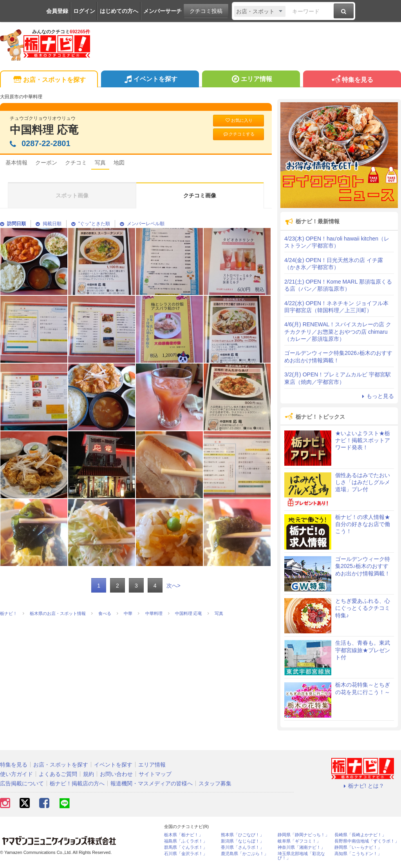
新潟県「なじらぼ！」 (242, 841)
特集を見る (352, 80)
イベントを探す (150, 80)
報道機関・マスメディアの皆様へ (152, 783)
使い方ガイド (16, 774)
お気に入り (238, 120)
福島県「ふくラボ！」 (186, 841)
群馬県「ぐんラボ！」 (186, 847)
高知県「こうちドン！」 (358, 854)
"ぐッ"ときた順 (91, 224)
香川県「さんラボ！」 (242, 847)
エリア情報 (251, 80)
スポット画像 (72, 195)
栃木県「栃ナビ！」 (183, 835)
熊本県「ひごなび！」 (242, 835)
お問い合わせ (116, 774)
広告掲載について (22, 783)
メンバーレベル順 (142, 224)
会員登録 (57, 11)
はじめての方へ (119, 11)
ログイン (84, 11)
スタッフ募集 (215, 783)
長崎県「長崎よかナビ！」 (360, 835)
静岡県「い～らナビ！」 (358, 847)
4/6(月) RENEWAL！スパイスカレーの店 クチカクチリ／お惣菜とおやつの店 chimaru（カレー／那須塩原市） (338, 331)
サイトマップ (155, 774)
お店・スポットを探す (49, 80)
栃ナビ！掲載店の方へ (77, 783)
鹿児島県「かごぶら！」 (245, 854)
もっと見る (377, 396)
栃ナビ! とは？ (363, 786)
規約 (89, 774)
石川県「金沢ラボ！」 (186, 854)
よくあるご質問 (58, 774)
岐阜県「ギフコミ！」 (299, 841)
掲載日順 (49, 224)
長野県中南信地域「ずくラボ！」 (367, 841)
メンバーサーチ (163, 11)
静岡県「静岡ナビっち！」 (303, 835)
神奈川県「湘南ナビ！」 (301, 847)
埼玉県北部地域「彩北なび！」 (301, 856)
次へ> (173, 586)
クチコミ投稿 (206, 11)
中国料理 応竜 (44, 130)
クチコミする (239, 134)
